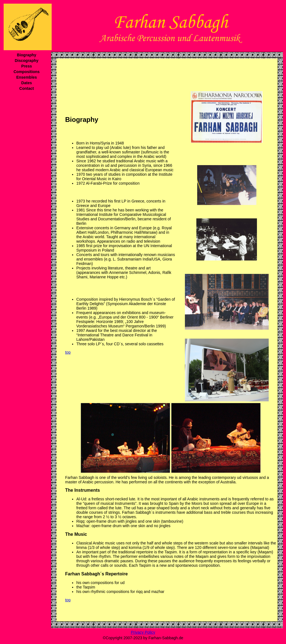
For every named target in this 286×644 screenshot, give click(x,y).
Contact (27, 88)
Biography (27, 55)
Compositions (26, 72)
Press (27, 66)
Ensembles (27, 77)
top (68, 352)
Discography (27, 61)
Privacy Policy (143, 632)
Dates (27, 83)
